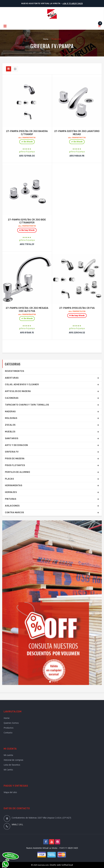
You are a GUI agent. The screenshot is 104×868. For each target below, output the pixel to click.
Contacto (8, 733)
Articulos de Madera (18, 391)
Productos (9, 728)
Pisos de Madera (15, 459)
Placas (9, 479)
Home (46, 39)
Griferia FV (44, 46)
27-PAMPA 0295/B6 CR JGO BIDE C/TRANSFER (27, 226)
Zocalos (10, 425)
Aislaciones (12, 506)
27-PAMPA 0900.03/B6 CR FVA (77, 312)
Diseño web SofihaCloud (61, 865)
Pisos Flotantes (15, 465)
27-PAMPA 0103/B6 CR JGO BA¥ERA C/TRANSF (27, 137)
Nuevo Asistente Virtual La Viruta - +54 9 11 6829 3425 (52, 848)
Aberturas (12, 378)
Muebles (10, 432)
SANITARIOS (12, 438)
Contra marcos (14, 513)
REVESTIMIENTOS (14, 371)
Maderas (10, 412)
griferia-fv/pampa (27, 152)
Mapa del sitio (10, 792)
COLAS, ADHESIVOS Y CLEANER (22, 385)
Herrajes (11, 492)
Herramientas (14, 486)
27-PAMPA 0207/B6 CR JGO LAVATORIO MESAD (77, 137)
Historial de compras (13, 760)
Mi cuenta (8, 755)
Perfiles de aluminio (17, 472)
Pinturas (11, 499)
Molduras (11, 418)
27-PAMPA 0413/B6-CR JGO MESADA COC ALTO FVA (27, 314)
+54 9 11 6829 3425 (73, 3)
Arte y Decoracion (16, 445)
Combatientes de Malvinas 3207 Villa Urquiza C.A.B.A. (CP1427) (41, 818)
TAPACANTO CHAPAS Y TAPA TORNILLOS (27, 405)
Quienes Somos (11, 723)
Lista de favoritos (12, 765)
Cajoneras (12, 398)
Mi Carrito (8, 770)
